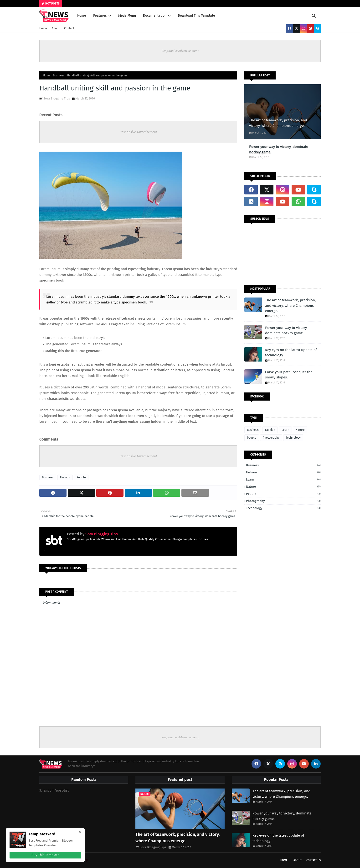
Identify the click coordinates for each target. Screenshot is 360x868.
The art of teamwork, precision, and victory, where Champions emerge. (278, 123)
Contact (69, 28)
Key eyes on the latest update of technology (291, 353)
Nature (300, 430)
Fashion (65, 477)
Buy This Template (45, 855)
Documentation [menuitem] (155, 16)
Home (43, 28)
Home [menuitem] (82, 16)
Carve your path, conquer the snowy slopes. (289, 375)
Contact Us (314, 860)
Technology (293, 438)
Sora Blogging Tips (57, 98)
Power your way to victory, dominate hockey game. (279, 149)
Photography (271, 438)
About (56, 28)
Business (59, 75)
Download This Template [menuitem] (196, 16)
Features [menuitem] (100, 16)
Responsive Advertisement (180, 51)
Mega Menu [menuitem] (127, 16)
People (81, 477)
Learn (285, 430)
